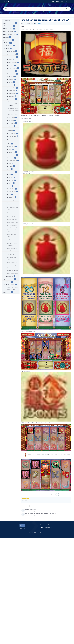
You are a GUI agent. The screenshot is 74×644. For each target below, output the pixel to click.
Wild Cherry (11, 178)
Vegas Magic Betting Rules (13, 273)
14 (12, 282)
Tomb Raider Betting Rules (13, 271)
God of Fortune (24, 16)
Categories (10, 16)
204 (11, 43)
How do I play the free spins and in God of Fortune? (13, 104)
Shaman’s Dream (12, 74)
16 (17, 34)
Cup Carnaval (11, 96)
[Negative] (59, 494)
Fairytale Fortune (12, 192)
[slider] (26, 499)
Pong (10, 175)
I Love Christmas (12, 155)
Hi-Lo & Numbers (11, 285)
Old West (10, 60)
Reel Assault (11, 120)
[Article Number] (22, 23)
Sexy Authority (12, 118)
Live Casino (8, 292)
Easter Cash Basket (13, 161)
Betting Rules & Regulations (46, 528)
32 (14, 46)
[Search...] (37, 9)
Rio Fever (10, 183)
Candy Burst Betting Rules (13, 217)
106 (11, 48)
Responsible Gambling (45, 525)
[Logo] (7, 2)
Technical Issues (10, 29)
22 (16, 285)
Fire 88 (10, 186)
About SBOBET (9, 26)
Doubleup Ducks (12, 91)
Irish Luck (11, 82)
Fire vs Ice (11, 166)
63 (10, 37)
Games (15, 16)
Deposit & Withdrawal (11, 34)
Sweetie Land (11, 158)
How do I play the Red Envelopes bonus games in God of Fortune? (14, 110)
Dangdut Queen (12, 147)
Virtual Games (10, 276)
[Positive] (56, 494)
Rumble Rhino (11, 197)
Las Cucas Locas (12, 133)
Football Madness (12, 93)
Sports (7, 37)
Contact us (22, 529)
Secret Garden (12, 71)
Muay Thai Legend (12, 136)
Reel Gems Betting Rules (13, 268)
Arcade (9, 282)
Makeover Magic (12, 88)
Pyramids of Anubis (13, 68)
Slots (18, 16)
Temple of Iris (11, 77)
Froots (10, 163)
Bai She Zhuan (12, 189)
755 (16, 23)
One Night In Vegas (13, 63)
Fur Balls (10, 149)
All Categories (6, 20)
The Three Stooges (12, 139)
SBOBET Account (10, 32)
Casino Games (10, 279)
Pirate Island (11, 65)
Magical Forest (12, 152)
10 (14, 26)
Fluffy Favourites (12, 57)
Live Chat (22, 525)
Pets (9, 169)
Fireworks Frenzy (12, 54)
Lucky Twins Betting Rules (13, 265)
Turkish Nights (12, 123)
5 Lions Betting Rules (12, 200)
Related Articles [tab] (25, 506)
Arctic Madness (12, 51)
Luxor (10, 194)
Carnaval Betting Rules (12, 220)
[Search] (67, 9)
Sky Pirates (11, 126)
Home (5, 16)
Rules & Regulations (10, 23)
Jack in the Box (12, 172)
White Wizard (11, 79)
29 (15, 32)
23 (15, 279)
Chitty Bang (11, 180)
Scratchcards (10, 46)
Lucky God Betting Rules (13, 262)
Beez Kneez (11, 85)
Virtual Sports (9, 40)
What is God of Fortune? (14, 115)
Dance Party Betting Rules (13, 222)
